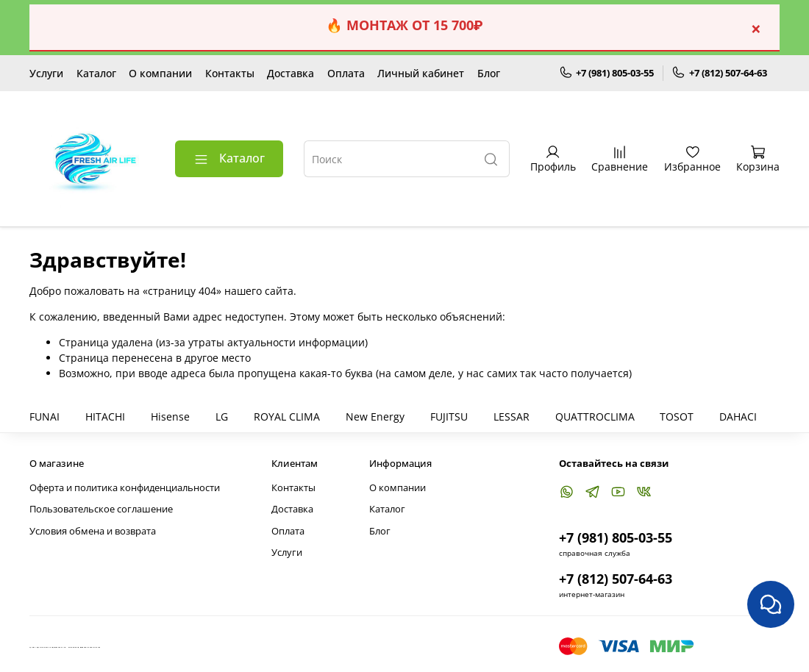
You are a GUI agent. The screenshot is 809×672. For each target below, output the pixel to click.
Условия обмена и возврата (93, 531)
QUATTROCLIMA (595, 417)
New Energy (375, 417)
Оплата (346, 73)
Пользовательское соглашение (101, 509)
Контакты (230, 73)
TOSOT (677, 417)
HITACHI (105, 417)
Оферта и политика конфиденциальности (125, 488)
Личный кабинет (421, 73)
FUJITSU (449, 417)
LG (222, 417)
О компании (160, 73)
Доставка (291, 73)
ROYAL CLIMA (287, 417)
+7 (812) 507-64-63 (719, 74)
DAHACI (738, 417)
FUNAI (44, 417)
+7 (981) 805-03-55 (607, 74)
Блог (489, 73)
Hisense (170, 417)
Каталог (96, 73)
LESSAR (512, 417)
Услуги (46, 73)
